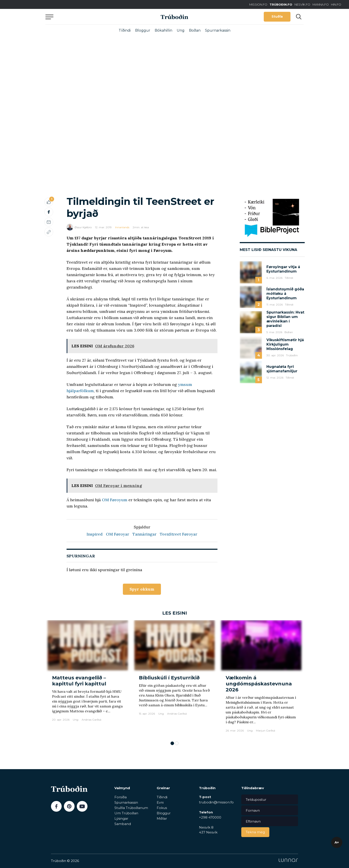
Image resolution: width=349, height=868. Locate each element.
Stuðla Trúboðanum (131, 808)
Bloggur (143, 30)
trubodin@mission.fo (216, 802)
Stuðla (277, 16)
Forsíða (121, 797)
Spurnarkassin (218, 30)
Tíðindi (125, 30)
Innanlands (122, 227)
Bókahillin (163, 30)
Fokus (162, 808)
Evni (160, 802)
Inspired (95, 534)
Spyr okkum (142, 589)
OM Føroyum (115, 500)
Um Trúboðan (126, 813)
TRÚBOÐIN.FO (281, 4)
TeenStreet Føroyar (179, 534)
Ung (181, 30)
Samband (123, 824)
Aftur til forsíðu (87, 17)
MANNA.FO (321, 4)
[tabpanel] (88, 678)
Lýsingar (121, 818)
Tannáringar (144, 534)
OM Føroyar (118, 534)
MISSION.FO (258, 4)
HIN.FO (336, 4)
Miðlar (162, 818)
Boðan (195, 30)
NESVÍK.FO (302, 4)
